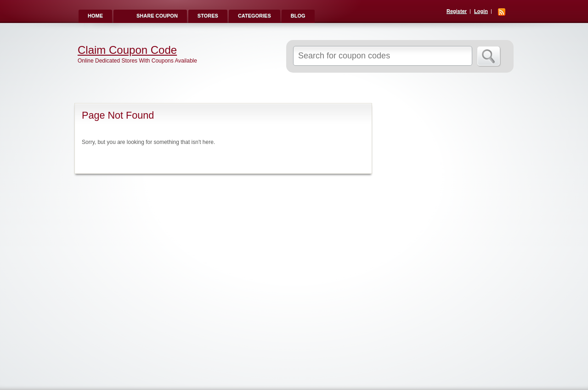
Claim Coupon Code (127, 50)
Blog (298, 16)
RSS (502, 12)
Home (95, 16)
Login (481, 11)
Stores (208, 16)
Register (457, 11)
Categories (254, 16)
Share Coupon (157, 16)
